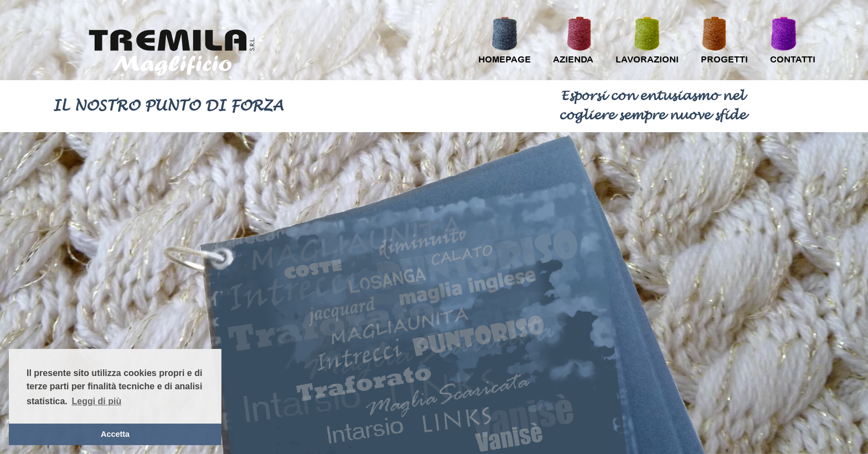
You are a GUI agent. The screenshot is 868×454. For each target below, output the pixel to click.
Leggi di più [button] (96, 401)
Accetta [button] (115, 434)
